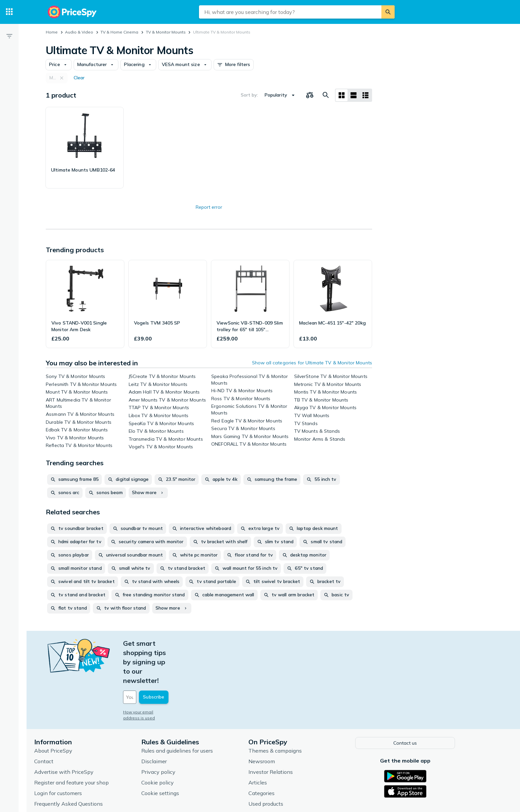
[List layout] (354, 95)
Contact (59, 723)
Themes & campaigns (291, 712)
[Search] (388, 12)
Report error (209, 207)
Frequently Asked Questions (84, 766)
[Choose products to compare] (310, 95)
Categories (277, 755)
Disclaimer (170, 723)
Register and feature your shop (87, 744)
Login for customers (74, 755)
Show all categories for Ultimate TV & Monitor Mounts (312, 363)
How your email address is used (170, 675)
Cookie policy (173, 744)
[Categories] (9, 12)
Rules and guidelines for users (193, 712)
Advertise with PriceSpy (79, 734)
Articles (273, 744)
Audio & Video (79, 32)
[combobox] (290, 12)
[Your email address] (184, 660)
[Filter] (9, 36)
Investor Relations (286, 734)
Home (52, 32)
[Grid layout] (342, 95)
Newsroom (277, 723)
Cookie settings (176, 755)
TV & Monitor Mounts (166, 32)
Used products (281, 766)
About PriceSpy (69, 712)
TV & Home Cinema (119, 32)
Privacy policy (174, 734)
